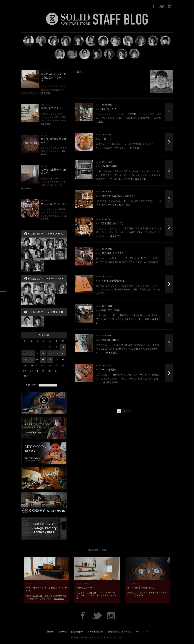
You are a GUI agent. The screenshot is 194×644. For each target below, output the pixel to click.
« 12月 (26, 376)
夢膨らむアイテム (51, 108)
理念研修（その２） (113, 223)
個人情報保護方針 (95, 632)
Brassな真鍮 (109, 369)
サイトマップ (142, 632)
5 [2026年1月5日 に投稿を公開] (25, 353)
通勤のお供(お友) (111, 340)
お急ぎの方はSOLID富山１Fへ (119, 196)
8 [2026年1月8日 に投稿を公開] (43, 353)
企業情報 (62, 632)
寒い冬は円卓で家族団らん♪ (141, 587)
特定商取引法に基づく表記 (120, 632)
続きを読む (46, 93)
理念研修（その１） (113, 253)
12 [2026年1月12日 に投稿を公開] (25, 359)
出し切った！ (109, 109)
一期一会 (107, 139)
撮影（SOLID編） (112, 310)
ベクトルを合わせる (113, 280)
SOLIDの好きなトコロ (54, 203)
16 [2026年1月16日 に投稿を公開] (50, 359)
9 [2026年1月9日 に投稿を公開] (50, 353)
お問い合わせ (77, 632)
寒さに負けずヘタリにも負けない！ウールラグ (54, 77)
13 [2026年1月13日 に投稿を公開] (31, 359)
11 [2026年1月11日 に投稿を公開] (63, 353)
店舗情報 (50, 632)
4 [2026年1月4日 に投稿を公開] (63, 347)
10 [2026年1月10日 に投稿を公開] (57, 353)
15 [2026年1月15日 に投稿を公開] (43, 359)
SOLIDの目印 (109, 166)
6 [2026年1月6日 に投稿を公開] (31, 353)
